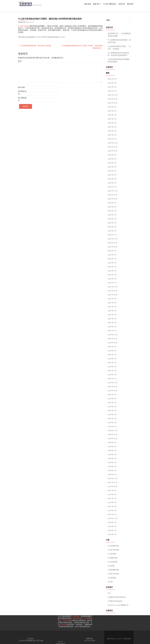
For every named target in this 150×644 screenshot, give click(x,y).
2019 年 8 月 (112, 395)
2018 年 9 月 (112, 439)
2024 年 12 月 (113, 139)
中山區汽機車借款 (110, 4)
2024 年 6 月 (112, 163)
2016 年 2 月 (112, 531)
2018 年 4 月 (112, 459)
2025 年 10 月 (113, 99)
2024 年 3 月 (112, 175)
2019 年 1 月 (112, 423)
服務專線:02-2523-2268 (90, 636)
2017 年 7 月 (112, 495)
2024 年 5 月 (112, 167)
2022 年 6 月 (112, 259)
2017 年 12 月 (113, 475)
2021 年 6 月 (112, 307)
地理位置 (122, 4)
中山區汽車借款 (24, 22)
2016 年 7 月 (112, 519)
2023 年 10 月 (113, 195)
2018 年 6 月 (112, 451)
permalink (61, 33)
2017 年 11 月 (113, 479)
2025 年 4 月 (112, 123)
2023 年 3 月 (112, 223)
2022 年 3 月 (112, 271)
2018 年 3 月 (112, 463)
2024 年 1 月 (112, 183)
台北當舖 (111, 562)
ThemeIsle (127, 635)
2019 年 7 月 (112, 399)
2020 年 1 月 (112, 375)
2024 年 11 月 (113, 143)
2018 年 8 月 (112, 443)
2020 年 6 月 (112, 355)
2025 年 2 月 (112, 131)
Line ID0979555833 (60, 639)
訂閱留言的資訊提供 (115, 597)
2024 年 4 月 (112, 171)
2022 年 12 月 (113, 235)
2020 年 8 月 (112, 347)
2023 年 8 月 (112, 203)
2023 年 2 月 (112, 227)
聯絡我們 (130, 4)
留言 (20, 57)
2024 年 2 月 (112, 179)
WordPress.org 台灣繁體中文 (118, 601)
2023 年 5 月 (112, 215)
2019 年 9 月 (112, 391)
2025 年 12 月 (113, 91)
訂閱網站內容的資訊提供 (117, 593)
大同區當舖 (112, 574)
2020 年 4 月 (112, 363)
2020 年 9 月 (112, 343)
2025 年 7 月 (112, 111)
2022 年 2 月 (112, 275)
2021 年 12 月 (113, 283)
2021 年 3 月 (112, 319)
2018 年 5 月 (112, 455)
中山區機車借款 (113, 542)
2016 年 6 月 (112, 523)
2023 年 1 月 (112, 231)
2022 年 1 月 (112, 279)
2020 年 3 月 (112, 367)
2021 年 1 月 (112, 327)
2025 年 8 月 (112, 107)
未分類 (110, 578)
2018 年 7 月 (112, 447)
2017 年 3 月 (112, 507)
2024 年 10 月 (113, 147)
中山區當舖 (112, 550)
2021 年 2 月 (112, 323)
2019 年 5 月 (112, 407)
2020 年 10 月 (113, 339)
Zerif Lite (110, 635)
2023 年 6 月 (112, 211)
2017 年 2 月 (112, 511)
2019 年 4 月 (112, 411)
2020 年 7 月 (112, 351)
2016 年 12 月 (113, 515)
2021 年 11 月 (113, 287)
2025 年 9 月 (112, 103)
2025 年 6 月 (112, 115)
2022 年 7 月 (112, 255)
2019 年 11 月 (113, 383)
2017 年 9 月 (112, 487)
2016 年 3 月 (112, 527)
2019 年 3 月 (112, 415)
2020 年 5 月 (112, 359)
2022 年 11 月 (113, 239)
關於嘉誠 (88, 4)
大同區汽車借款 (113, 570)
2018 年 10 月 (113, 435)
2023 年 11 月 (113, 191)
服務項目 (96, 4)
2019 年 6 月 (112, 403)
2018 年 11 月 (113, 431)
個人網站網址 (22, 95)
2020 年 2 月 (112, 371)
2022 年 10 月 (113, 243)
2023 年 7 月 (112, 207)
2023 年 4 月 (112, 219)
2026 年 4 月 (112, 75)
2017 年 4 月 (112, 503)
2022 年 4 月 (112, 267)
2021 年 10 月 (113, 291)
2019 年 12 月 (113, 379)
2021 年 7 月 (112, 303)
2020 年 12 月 (113, 331)
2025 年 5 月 (112, 119)
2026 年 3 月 (112, 79)
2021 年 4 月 (112, 315)
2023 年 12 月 (113, 187)
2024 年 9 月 (112, 151)
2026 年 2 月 (112, 83)
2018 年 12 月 (113, 427)
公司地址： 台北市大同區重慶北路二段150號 (31, 636)
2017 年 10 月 (113, 483)
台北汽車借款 (113, 558)
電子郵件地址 (22, 89)
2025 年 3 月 (112, 127)
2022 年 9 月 (112, 247)
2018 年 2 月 (112, 467)
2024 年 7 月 (112, 159)
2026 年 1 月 (112, 87)
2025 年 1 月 (112, 135)
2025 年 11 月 (113, 95)
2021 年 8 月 (112, 299)
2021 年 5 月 (112, 311)
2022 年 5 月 (112, 263)
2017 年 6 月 (112, 499)
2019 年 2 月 (112, 419)
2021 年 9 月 (112, 295)
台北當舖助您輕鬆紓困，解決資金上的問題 (35, 42)
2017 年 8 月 (112, 491)
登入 (109, 589)
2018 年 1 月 (112, 471)
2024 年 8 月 (112, 155)
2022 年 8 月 (112, 251)
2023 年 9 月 (112, 199)
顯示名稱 (22, 84)
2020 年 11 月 (113, 335)
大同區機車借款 (113, 566)
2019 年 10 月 (113, 387)
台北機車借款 (113, 554)
